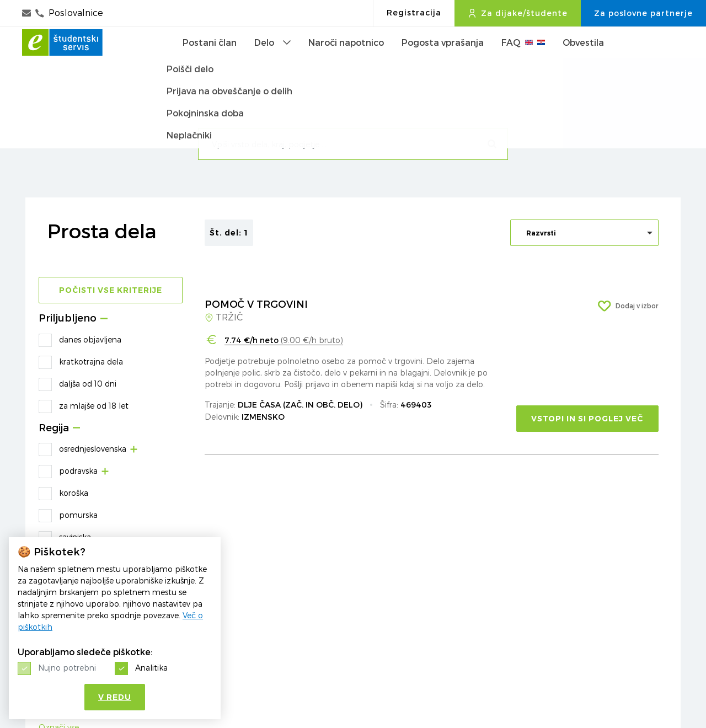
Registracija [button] (414, 13)
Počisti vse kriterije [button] (111, 290)
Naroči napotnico (346, 60)
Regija (54, 428)
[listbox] (584, 233)
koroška (74, 493)
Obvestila (583, 60)
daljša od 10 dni (88, 384)
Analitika (151, 668)
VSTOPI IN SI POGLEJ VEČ (587, 419)
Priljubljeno (68, 318)
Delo (272, 60)
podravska (78, 471)
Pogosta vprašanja (443, 60)
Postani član (210, 60)
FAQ (523, 60)
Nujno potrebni (67, 668)
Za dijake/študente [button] (518, 13)
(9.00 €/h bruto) (284, 340)
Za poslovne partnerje (643, 13)
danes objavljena (90, 339)
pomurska (78, 515)
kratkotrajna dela (91, 362)
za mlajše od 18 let (94, 406)
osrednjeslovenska (93, 449)
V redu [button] (115, 697)
